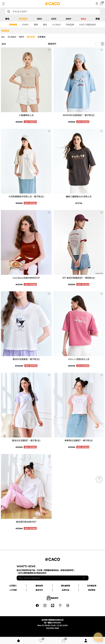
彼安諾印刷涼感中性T (26, 522)
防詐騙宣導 (92, 586)
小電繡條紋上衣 (26, 115)
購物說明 (39, 586)
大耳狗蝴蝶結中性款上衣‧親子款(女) (26, 196)
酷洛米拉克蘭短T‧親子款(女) (26, 440)
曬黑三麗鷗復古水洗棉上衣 (79, 196)
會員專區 (92, 590)
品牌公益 (66, 590)
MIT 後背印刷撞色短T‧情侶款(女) (79, 278)
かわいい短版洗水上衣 (79, 359)
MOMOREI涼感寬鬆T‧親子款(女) (79, 115)
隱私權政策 (66, 586)
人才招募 (13, 590)
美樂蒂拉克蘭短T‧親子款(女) (79, 440)
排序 (4, 44)
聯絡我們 (53, 598)
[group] (26, 80)
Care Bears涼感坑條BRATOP (26, 278)
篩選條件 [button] (52, 44)
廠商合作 (39, 590)
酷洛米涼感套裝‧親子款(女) (26, 359)
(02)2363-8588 (52, 628)
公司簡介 (13, 586)
